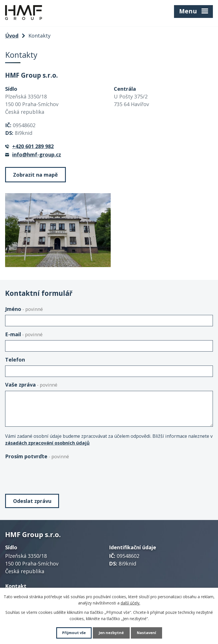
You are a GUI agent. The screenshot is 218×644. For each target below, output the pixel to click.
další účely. (130, 602)
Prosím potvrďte (37, 456)
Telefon (15, 360)
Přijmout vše (72, 633)
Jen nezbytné (111, 633)
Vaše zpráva (31, 385)
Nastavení (148, 633)
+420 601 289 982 (33, 146)
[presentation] (48, 473)
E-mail (24, 334)
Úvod (12, 36)
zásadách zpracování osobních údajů (47, 443)
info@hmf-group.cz (37, 154)
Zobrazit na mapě (35, 175)
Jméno (24, 309)
